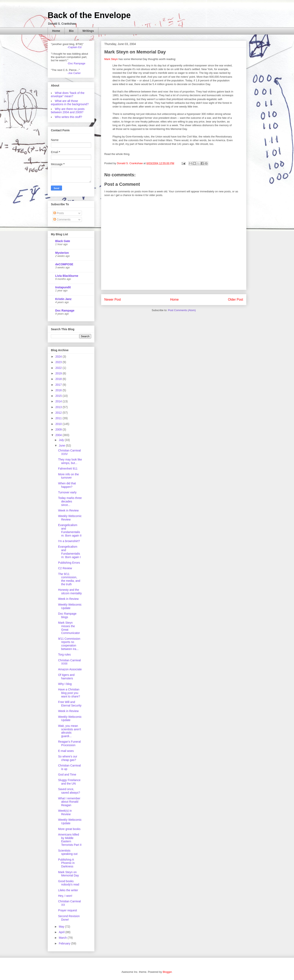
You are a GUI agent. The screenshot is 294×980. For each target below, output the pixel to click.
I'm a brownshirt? (69, 541)
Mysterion (62, 253)
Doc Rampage (65, 311)
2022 (59, 368)
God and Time (67, 775)
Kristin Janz (63, 299)
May (62, 927)
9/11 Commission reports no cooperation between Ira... (69, 644)
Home (56, 31)
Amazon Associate (70, 669)
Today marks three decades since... (70, 501)
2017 (59, 385)
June (62, 446)
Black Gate (63, 241)
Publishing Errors (69, 563)
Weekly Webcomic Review (70, 518)
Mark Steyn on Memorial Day (68, 874)
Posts (59, 213)
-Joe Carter (74, 73)
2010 (59, 424)
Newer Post (113, 300)
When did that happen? (67, 485)
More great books (69, 829)
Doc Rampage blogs (67, 615)
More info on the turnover (68, 476)
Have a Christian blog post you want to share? (69, 693)
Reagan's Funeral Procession (69, 743)
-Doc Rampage (76, 63)
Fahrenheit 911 (68, 469)
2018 (59, 379)
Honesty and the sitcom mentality (70, 592)
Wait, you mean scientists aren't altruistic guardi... (69, 731)
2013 (59, 407)
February (65, 943)
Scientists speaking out (68, 852)
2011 (59, 418)
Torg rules (64, 654)
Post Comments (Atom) (182, 310)
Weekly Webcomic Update (70, 606)
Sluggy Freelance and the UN (69, 782)
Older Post (235, 300)
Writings (88, 31)
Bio (71, 31)
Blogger (167, 972)
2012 (59, 413)
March (63, 938)
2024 (59, 357)
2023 (59, 362)
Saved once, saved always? (69, 791)
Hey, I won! (65, 896)
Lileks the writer (68, 890)
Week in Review (68, 510)
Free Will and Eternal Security (70, 704)
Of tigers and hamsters (66, 677)
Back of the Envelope (89, 15)
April (62, 932)
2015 (59, 396)
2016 (59, 390)
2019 (59, 373)
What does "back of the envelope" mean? (68, 95)
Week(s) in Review (65, 812)
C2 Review (65, 568)
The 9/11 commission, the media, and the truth (69, 579)
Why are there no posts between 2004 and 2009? (68, 111)
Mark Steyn (111, 59)
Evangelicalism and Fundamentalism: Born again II (70, 530)
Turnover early (67, 492)
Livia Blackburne (67, 276)
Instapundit (63, 287)
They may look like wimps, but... (70, 461)
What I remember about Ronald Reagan (69, 802)
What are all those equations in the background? (70, 103)
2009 (59, 429)
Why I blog (65, 684)
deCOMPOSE (64, 264)
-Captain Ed (74, 47)
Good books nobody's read (69, 883)
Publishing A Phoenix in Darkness (66, 863)
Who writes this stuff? (68, 117)
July (62, 440)
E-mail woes (66, 751)
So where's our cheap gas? (68, 758)
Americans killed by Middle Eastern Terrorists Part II (70, 840)
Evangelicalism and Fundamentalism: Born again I (69, 552)
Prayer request (68, 910)
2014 (59, 401)
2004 (59, 435)
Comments (62, 219)
